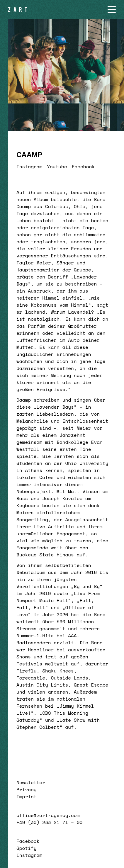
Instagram (29, 167)
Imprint (27, 796)
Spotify (27, 848)
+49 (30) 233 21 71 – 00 (49, 822)
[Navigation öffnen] (112, 9)
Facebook (83, 167)
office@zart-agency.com (48, 815)
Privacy (27, 789)
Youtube (57, 167)
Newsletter (31, 782)
